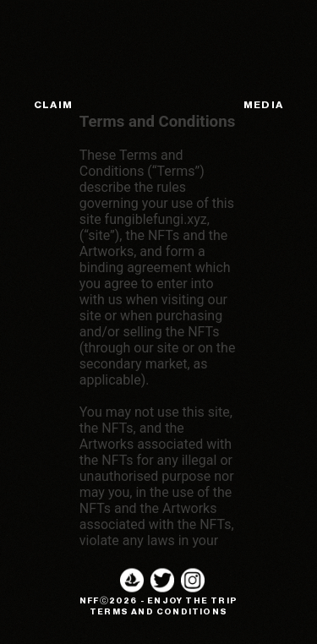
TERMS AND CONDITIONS (158, 612)
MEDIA (263, 105)
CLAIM (53, 105)
